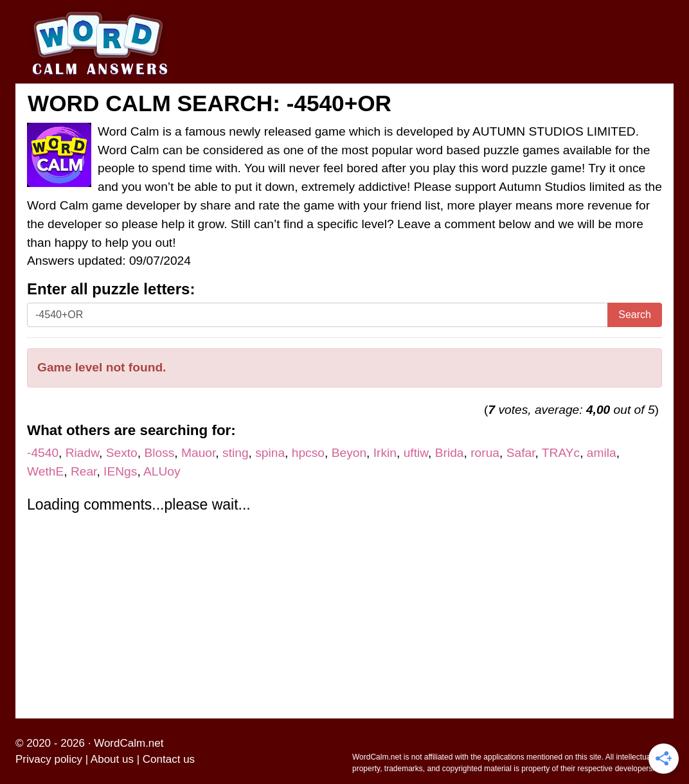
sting (236, 453)
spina (270, 453)
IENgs (120, 471)
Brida (450, 453)
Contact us (169, 759)
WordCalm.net (129, 743)
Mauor (198, 453)
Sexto (122, 453)
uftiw (416, 453)
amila (602, 453)
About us (112, 759)
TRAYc (561, 453)
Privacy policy (49, 759)
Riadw (82, 453)
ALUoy (162, 471)
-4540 (43, 453)
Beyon (349, 453)
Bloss (159, 453)
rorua (485, 453)
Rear (84, 471)
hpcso (308, 453)
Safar (521, 453)
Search (635, 315)
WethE (45, 471)
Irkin (385, 453)
